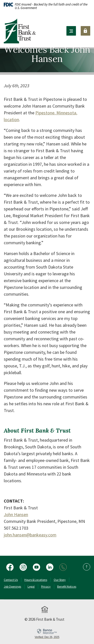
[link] (47, 633)
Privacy (46, 586)
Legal (31, 586)
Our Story (60, 580)
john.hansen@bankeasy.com (30, 535)
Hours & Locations (36, 580)
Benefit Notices (67, 586)
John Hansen (16, 514)
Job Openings (12, 586)
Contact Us (11, 580)
